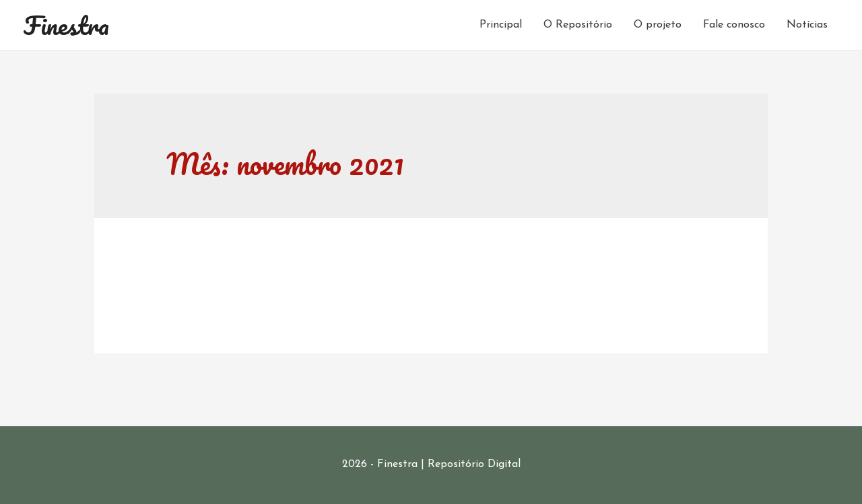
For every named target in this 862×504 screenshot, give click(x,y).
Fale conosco (734, 25)
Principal (501, 25)
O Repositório (578, 25)
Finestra (66, 25)
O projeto (658, 25)
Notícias (807, 25)
